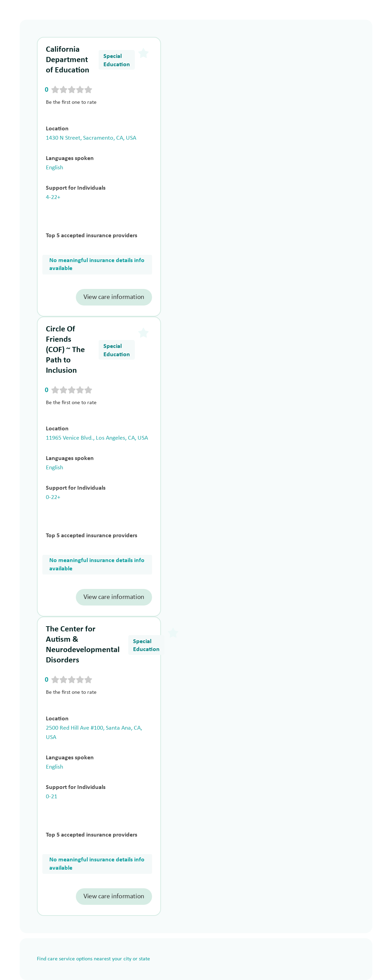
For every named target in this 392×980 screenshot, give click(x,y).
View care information (114, 297)
